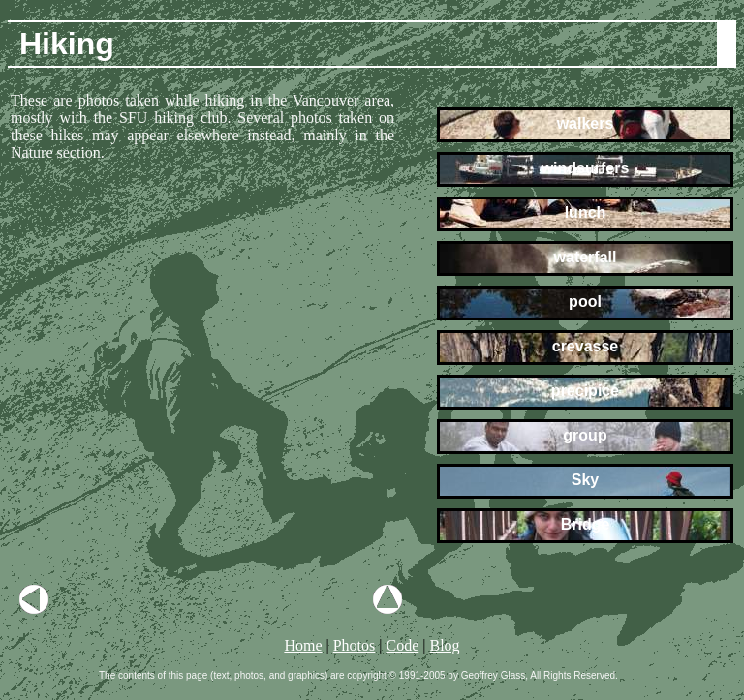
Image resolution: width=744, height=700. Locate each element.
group (585, 435)
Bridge (585, 524)
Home (303, 645)
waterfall (585, 257)
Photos (355, 645)
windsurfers (585, 168)
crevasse (585, 346)
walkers (585, 123)
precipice (585, 391)
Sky (585, 480)
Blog (444, 645)
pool (586, 302)
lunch (585, 213)
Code (402, 645)
